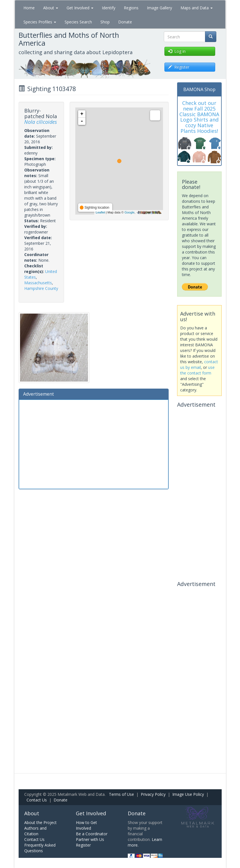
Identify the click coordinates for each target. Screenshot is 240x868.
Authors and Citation (35, 831)
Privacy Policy (153, 794)
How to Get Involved (86, 825)
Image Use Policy (188, 794)
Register (83, 845)
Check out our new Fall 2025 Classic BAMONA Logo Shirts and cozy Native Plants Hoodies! (199, 117)
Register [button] (179, 67)
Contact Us (37, 800)
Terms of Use (121, 794)
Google (129, 212)
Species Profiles (40, 22)
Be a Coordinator (92, 834)
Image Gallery (159, 8)
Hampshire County (41, 288)
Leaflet (100, 212)
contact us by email (199, 364)
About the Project (40, 822)
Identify (109, 8)
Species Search (78, 22)
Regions (131, 8)
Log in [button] (177, 51)
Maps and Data (197, 8)
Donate (125, 22)
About (51, 8)
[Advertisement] (94, 444)
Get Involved (80, 8)
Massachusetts (38, 283)
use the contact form (197, 370)
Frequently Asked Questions (40, 848)
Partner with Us (90, 839)
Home (29, 8)
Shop (105, 22)
